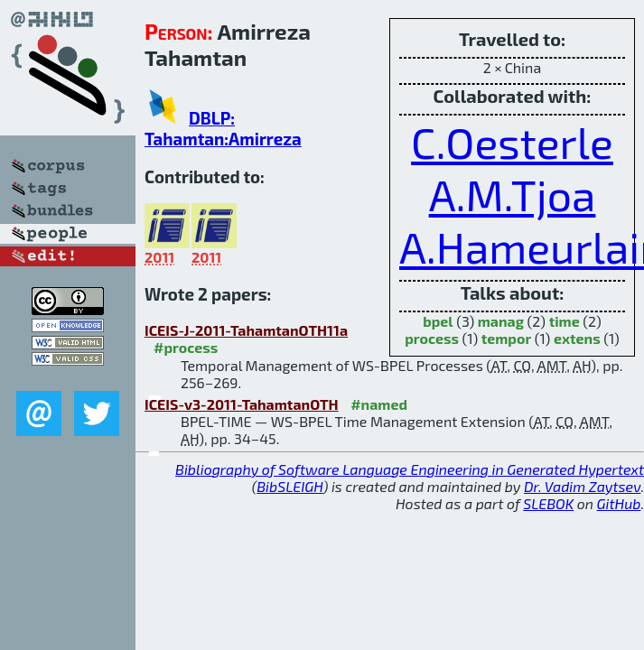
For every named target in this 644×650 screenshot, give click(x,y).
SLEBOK (548, 503)
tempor (507, 338)
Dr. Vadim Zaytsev (582, 486)
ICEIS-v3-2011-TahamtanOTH (242, 404)
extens (577, 338)
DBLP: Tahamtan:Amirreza (223, 128)
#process (186, 347)
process (432, 338)
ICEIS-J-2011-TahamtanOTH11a (246, 330)
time (565, 321)
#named (379, 404)
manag (501, 321)
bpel (438, 321)
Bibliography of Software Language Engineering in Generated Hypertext (410, 469)
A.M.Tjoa (513, 194)
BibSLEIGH (289, 486)
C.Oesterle (512, 142)
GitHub (619, 503)
